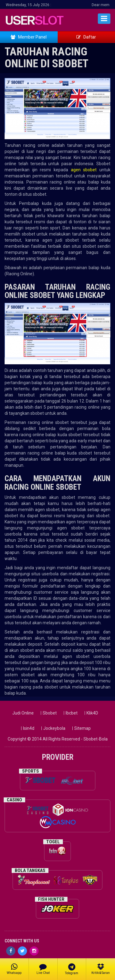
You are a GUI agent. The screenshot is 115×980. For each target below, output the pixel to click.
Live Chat (43, 969)
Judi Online (23, 713)
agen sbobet (85, 170)
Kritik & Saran (101, 969)
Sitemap (82, 728)
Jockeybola (54, 728)
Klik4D (92, 713)
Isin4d (29, 728)
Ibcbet (72, 713)
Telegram (72, 969)
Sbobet (50, 713)
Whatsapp (14, 969)
